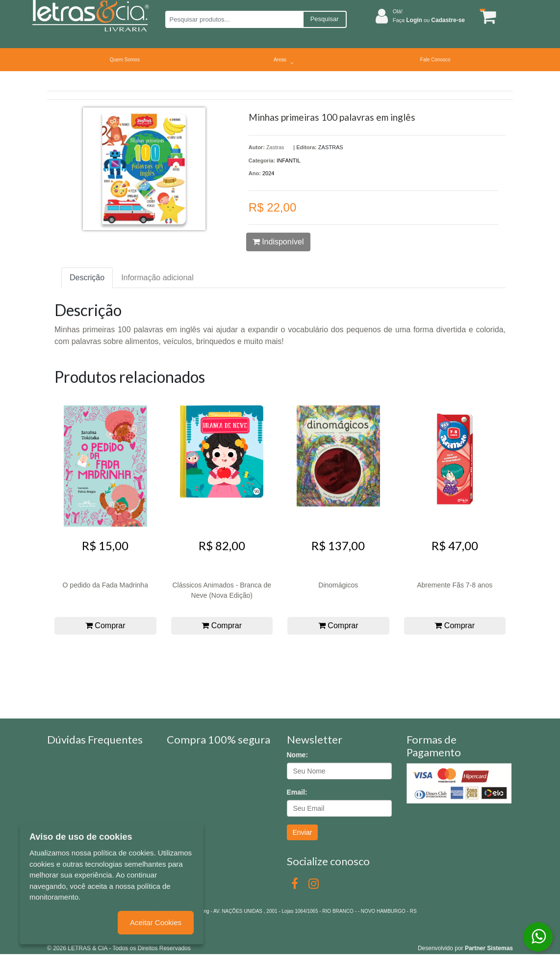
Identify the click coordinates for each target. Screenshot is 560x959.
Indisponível (278, 242)
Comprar (105, 626)
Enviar (303, 832)
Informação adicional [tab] (157, 278)
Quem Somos (125, 60)
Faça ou (429, 20)
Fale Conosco (435, 60)
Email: (297, 792)
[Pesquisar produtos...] (234, 19)
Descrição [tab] (87, 278)
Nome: (298, 755)
